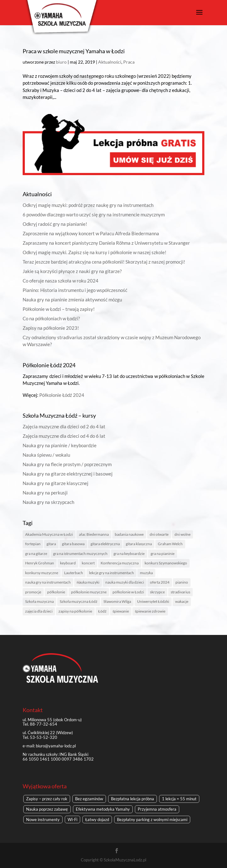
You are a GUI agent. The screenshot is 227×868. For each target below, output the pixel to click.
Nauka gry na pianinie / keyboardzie (60, 445)
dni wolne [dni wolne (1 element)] (183, 534)
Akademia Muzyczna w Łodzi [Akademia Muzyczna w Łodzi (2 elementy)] (49, 534)
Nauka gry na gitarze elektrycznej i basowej (68, 474)
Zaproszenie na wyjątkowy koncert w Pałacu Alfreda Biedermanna (91, 233)
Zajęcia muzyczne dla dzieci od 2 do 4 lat (64, 426)
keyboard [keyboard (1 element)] (68, 563)
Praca (129, 62)
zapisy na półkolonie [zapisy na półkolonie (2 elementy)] (75, 611)
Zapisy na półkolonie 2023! (51, 328)
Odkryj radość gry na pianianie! (55, 224)
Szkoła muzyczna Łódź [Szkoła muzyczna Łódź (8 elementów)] (79, 601)
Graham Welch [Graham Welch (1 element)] (170, 544)
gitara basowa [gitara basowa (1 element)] (73, 544)
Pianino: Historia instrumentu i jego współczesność (75, 290)
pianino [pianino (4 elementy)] (182, 582)
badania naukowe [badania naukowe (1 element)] (129, 534)
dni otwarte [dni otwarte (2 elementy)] (159, 534)
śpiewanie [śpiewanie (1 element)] (121, 611)
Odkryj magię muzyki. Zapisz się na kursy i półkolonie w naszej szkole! (94, 252)
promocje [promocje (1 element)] (33, 592)
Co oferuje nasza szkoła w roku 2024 (61, 281)
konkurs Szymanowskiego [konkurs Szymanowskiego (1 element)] (166, 563)
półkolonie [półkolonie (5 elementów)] (56, 592)
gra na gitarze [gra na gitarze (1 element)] (36, 554)
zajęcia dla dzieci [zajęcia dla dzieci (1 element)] (39, 611)
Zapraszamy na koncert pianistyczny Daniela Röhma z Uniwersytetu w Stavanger (106, 243)
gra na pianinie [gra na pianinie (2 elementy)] (163, 554)
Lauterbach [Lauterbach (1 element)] (74, 573)
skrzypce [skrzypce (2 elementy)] (157, 592)
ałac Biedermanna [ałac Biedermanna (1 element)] (94, 534)
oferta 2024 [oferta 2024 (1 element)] (160, 582)
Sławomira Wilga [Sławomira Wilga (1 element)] (117, 601)
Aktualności (110, 62)
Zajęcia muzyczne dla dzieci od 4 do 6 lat (64, 436)
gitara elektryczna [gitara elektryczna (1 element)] (105, 544)
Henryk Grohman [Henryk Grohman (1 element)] (40, 563)
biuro (61, 62)
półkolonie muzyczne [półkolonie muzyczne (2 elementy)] (89, 592)
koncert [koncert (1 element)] (88, 563)
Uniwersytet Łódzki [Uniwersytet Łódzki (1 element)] (153, 601)
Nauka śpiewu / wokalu (46, 455)
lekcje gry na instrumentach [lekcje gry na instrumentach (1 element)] (111, 573)
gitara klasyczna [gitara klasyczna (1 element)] (139, 544)
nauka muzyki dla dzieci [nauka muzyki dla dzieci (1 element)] (125, 582)
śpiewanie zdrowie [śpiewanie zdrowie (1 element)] (150, 611)
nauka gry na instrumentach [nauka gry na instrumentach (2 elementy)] (48, 582)
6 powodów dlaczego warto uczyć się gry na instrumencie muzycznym (94, 214)
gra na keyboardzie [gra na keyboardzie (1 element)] (129, 554)
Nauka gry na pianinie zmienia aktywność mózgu (72, 300)
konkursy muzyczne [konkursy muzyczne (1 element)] (42, 573)
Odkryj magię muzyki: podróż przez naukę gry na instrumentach (88, 205)
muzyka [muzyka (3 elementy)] (146, 573)
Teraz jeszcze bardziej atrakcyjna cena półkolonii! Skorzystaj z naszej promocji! (104, 262)
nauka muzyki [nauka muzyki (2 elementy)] (88, 582)
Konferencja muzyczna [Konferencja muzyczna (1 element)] (120, 563)
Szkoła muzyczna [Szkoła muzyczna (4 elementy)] (39, 601)
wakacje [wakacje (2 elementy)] (182, 601)
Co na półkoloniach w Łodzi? (51, 318)
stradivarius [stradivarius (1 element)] (180, 592)
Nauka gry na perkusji (45, 493)
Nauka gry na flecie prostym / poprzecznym (67, 464)
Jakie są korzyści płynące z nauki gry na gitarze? (72, 271)
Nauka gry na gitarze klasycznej (55, 483)
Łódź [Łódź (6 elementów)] (102, 611)
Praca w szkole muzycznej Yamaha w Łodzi (74, 51)
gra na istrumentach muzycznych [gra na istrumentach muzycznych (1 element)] (80, 554)
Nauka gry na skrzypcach (48, 502)
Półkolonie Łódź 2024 (62, 395)
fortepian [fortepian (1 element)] (33, 544)
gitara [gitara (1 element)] (51, 544)
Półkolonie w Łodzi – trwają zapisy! (59, 309)
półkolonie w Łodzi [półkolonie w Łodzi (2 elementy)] (128, 592)
